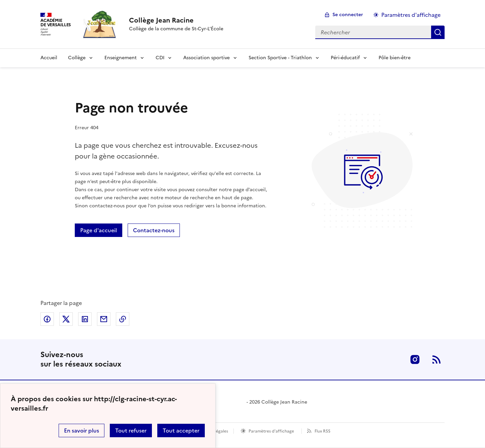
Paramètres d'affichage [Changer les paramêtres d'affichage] (411, 15)
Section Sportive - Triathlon (280, 58)
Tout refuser (131, 430)
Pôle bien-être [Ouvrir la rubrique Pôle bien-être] (395, 58)
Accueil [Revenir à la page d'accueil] (49, 58)
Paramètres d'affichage (271, 431)
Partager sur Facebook (47, 319)
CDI (160, 58)
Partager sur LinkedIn (85, 319)
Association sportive (206, 58)
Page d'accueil (99, 230)
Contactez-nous (154, 230)
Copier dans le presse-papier (123, 319)
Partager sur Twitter (66, 319)
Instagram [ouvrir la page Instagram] (415, 359)
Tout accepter (181, 430)
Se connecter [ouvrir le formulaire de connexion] (348, 15)
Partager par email (104, 319)
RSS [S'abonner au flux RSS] (437, 359)
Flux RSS (322, 431)
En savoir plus (82, 430)
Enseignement (121, 58)
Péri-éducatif (345, 58)
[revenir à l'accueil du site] (176, 20)
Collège (77, 58)
